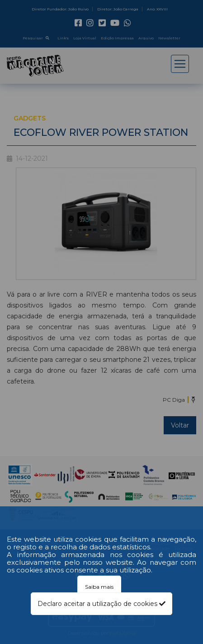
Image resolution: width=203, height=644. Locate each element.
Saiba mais (99, 587)
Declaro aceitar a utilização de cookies (101, 604)
